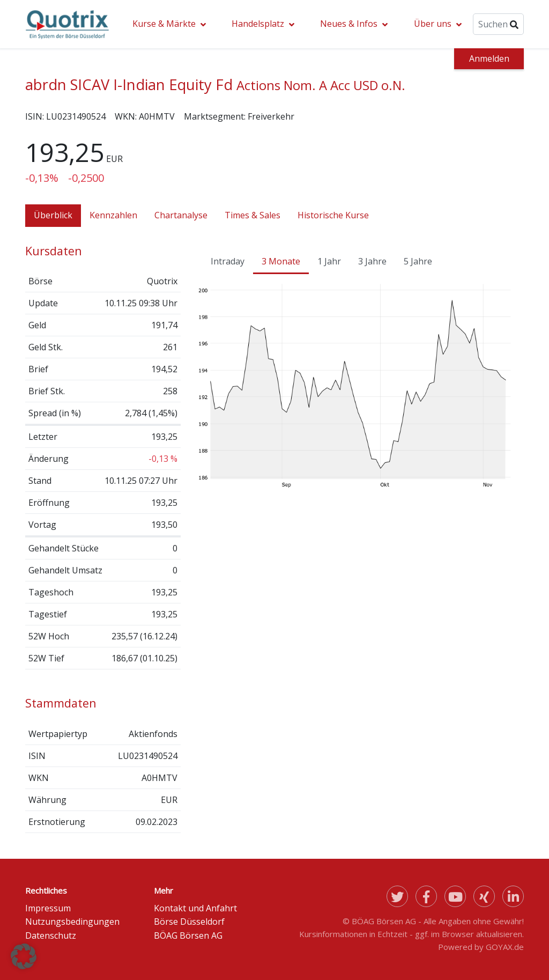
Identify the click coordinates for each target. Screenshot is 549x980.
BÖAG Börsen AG (188, 935)
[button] (24, 956)
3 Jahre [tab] (372, 261)
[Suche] (498, 24)
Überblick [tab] (53, 215)
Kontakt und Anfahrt (195, 908)
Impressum (48, 908)
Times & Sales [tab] (253, 215)
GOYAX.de (505, 947)
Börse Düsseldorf (189, 922)
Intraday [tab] (228, 261)
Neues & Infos (349, 24)
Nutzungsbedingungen (72, 922)
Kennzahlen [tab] (113, 215)
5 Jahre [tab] (418, 261)
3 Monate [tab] (281, 261)
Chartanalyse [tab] (181, 215)
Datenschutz (51, 935)
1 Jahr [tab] (329, 261)
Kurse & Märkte (164, 24)
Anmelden (489, 58)
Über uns (433, 24)
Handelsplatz (258, 24)
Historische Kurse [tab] (333, 215)
